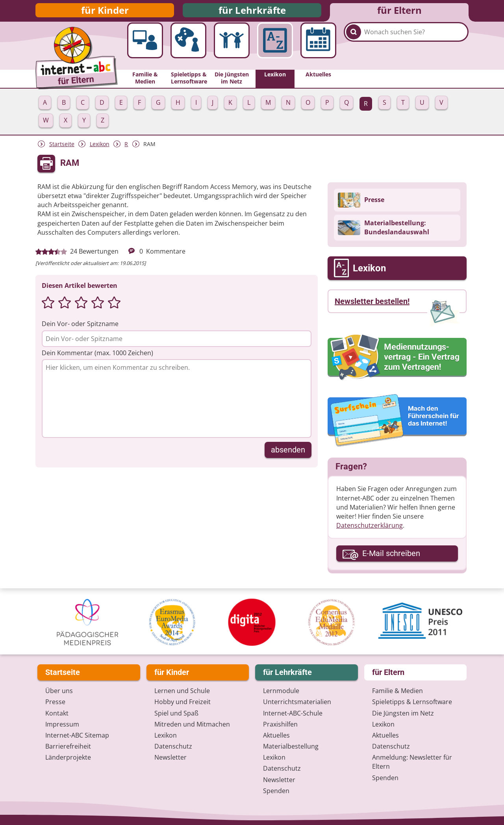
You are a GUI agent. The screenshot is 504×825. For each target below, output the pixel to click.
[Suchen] (354, 52)
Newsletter (170, 758)
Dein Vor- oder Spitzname (80, 329)
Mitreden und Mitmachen (192, 724)
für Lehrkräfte (252, 13)
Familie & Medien (397, 691)
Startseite (62, 149)
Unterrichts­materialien (297, 702)
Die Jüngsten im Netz (403, 713)
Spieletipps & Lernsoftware (412, 702)
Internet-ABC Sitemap (77, 735)
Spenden (276, 791)
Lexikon (100, 149)
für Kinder (105, 13)
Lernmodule (281, 691)
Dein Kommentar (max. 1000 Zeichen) (97, 358)
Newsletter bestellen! (372, 307)
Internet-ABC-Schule (293, 713)
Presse (55, 702)
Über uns (59, 691)
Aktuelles (276, 735)
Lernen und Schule (182, 691)
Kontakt (57, 713)
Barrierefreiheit (68, 747)
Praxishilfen (280, 724)
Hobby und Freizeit (183, 702)
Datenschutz (173, 747)
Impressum (62, 724)
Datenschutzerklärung (370, 531)
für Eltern (399, 13)
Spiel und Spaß (176, 713)
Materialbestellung (291, 747)
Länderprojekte (68, 758)
